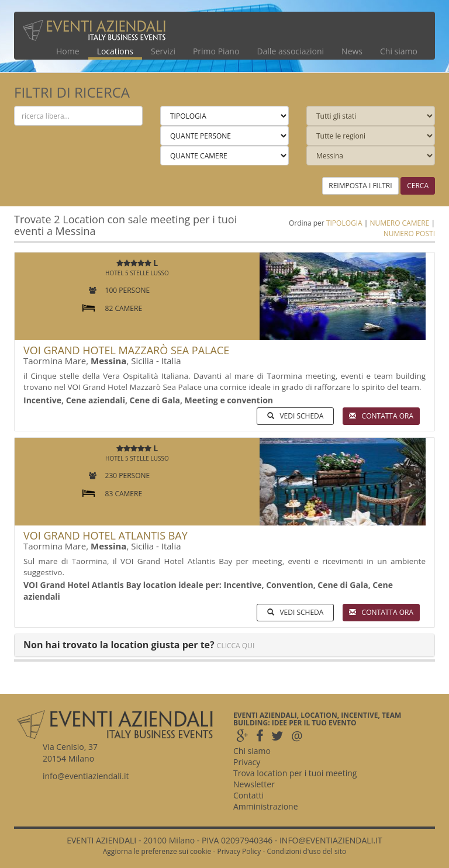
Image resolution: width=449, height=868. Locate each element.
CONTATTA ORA (381, 416)
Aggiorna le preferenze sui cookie (157, 851)
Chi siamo (399, 51)
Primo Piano (216, 51)
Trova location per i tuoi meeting (295, 773)
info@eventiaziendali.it (86, 776)
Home (68, 51)
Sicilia (142, 361)
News (352, 51)
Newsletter (254, 784)
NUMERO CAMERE (399, 223)
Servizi (163, 51)
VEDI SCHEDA (295, 416)
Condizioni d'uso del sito (306, 851)
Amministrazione (266, 806)
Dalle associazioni (290, 51)
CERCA (418, 186)
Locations (115, 51)
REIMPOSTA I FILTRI (360, 186)
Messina (108, 361)
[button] (272, 296)
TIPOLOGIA (344, 223)
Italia (171, 361)
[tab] (224, 645)
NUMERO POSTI (409, 234)
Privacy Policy (239, 851)
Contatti (248, 795)
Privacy (247, 762)
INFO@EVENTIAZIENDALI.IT (331, 840)
